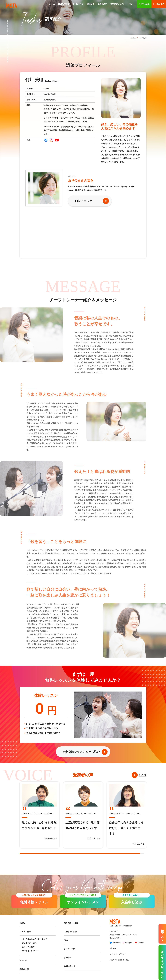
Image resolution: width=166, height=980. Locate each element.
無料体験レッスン (118, 4)
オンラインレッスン (30, 951)
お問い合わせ (70, 966)
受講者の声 (102, 4)
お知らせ (68, 958)
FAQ (130, 4)
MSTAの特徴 (64, 4)
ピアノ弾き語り (28, 947)
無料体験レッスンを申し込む (81, 752)
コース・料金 (78, 4)
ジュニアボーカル (29, 943)
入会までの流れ (70, 932)
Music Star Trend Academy (121, 923)
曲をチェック (84, 201)
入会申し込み (144, 4)
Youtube (140, 943)
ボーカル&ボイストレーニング (35, 939)
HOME (133, 38)
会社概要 (113, 948)
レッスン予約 (159, 4)
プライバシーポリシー (118, 954)
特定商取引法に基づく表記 (119, 960)
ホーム (52, 4)
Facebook (115, 943)
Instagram (128, 943)
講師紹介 (90, 4)
